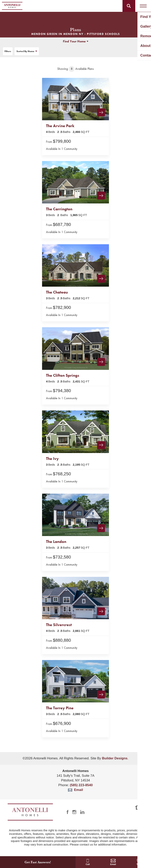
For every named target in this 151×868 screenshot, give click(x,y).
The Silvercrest (59, 625)
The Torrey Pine (60, 708)
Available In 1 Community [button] (62, 149)
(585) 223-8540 (81, 785)
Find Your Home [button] (74, 41)
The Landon (56, 542)
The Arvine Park (60, 126)
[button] (129, 6)
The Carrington (59, 209)
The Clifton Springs (63, 375)
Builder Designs (115, 758)
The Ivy (52, 459)
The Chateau (57, 292)
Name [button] (25, 51)
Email (75, 790)
